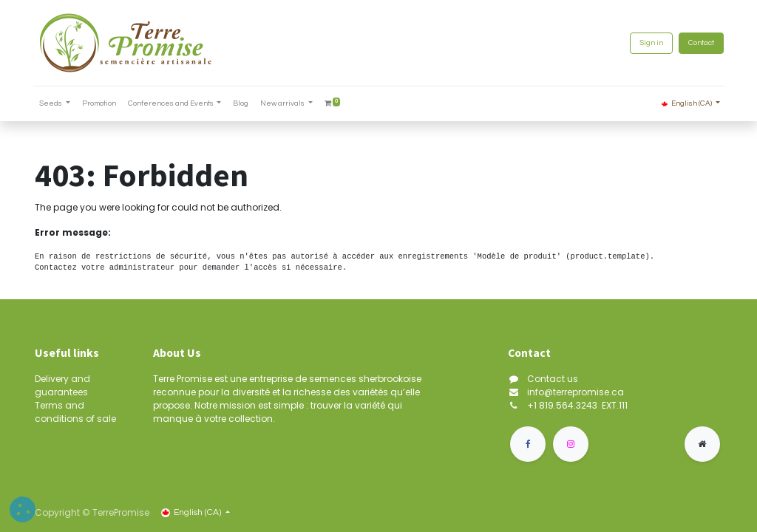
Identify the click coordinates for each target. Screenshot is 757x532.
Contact (700, 43)
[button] (23, 509)
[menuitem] (101, 104)
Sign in (650, 43)
